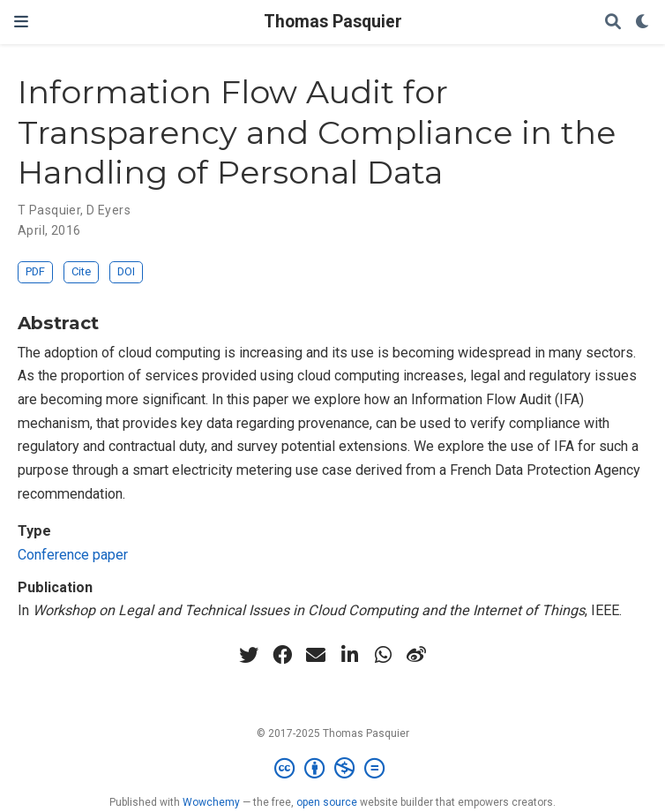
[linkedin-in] (349, 655)
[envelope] (316, 655)
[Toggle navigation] (21, 22)
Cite (81, 271)
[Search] (613, 23)
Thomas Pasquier (333, 22)
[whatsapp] (383, 655)
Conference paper (73, 555)
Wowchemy (211, 802)
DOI (126, 271)
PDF (35, 271)
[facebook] (282, 655)
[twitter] (249, 655)
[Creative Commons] (333, 769)
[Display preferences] (643, 23)
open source (327, 802)
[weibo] (416, 655)
